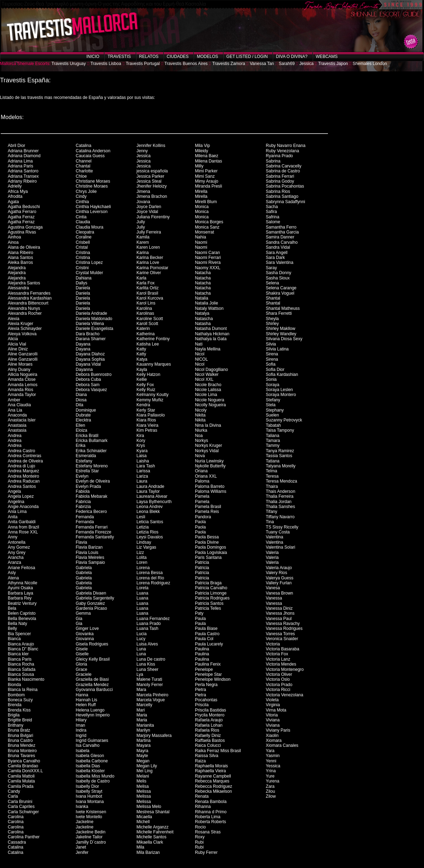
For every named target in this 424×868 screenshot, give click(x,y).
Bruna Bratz (19, 730)
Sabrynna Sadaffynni (285, 202)
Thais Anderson (280, 491)
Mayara (143, 745)
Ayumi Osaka (20, 588)
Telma (271, 471)
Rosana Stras (208, 832)
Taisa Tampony (280, 430)
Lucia (142, 634)
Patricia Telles (208, 608)
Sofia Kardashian (282, 374)
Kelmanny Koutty (152, 395)
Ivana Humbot (89, 796)
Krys (141, 445)
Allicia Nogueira (22, 374)
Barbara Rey (20, 598)
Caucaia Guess (90, 156)
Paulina (202, 649)
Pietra (201, 690)
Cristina (83, 253)
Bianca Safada (22, 669)
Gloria (81, 664)
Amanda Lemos (23, 385)
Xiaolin (272, 736)
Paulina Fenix (208, 664)
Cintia (81, 217)
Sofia (270, 364)
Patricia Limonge (211, 593)
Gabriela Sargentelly (95, 598)
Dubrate (83, 415)
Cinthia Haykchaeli (93, 207)
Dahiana (84, 278)
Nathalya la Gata (211, 339)
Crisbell (83, 242)
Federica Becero (91, 512)
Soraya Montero (281, 395)
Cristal (82, 247)
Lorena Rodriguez (153, 583)
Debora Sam (87, 385)
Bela (12, 608)
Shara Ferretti (279, 313)
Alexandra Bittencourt (28, 303)
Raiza (201, 761)
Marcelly (144, 705)
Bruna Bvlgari (20, 736)
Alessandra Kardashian (30, 298)
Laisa (142, 456)
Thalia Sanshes (280, 507)
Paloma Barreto (210, 486)
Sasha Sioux (278, 278)
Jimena (143, 191)
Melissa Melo (149, 807)
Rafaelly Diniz (208, 736)
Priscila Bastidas (211, 710)
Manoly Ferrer (150, 685)
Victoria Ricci (278, 690)
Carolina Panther (24, 837)
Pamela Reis (207, 512)
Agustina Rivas (22, 232)
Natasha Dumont (211, 329)
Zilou (270, 791)
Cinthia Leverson (92, 212)
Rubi (199, 842)
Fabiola (83, 491)
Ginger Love (87, 628)
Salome (273, 222)
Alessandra (18, 288)
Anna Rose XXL (23, 532)
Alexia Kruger (20, 324)
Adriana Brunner (23, 151)
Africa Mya (18, 191)
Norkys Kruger (209, 445)
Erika (80, 445)
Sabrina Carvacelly (284, 166)
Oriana (201, 471)
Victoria (273, 644)
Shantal (273, 298)
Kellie (142, 379)
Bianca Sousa (21, 674)
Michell (143, 822)
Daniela (83, 288)
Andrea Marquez (23, 471)
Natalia (202, 298)
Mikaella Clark (150, 842)
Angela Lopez (21, 496)
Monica (202, 207)
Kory (141, 441)
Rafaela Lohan (209, 725)
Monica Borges (209, 222)
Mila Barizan (148, 852)
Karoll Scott (147, 324)
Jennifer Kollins (151, 146)
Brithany (16, 725)
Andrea (15, 436)
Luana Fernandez (153, 619)
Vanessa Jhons (280, 613)
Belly (12, 628)
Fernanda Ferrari (92, 527)
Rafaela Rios (207, 730)
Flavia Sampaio (90, 562)
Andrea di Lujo (21, 466)
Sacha (272, 207)
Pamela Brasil (208, 507)
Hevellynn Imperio (93, 715)
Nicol (200, 354)
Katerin (143, 329)
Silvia (271, 344)
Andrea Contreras (25, 456)
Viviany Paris (278, 730)
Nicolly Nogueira (210, 405)
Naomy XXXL (208, 268)
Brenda (15, 705)
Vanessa (274, 598)
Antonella (17, 542)
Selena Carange (281, 288)
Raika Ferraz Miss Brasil (218, 751)
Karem (143, 242)
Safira (271, 212)
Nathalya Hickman (212, 334)
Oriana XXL (206, 476)
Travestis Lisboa (106, 64)
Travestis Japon (333, 64)
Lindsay (144, 542)
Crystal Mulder (89, 273)
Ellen (80, 425)
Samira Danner (280, 237)
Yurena (272, 781)
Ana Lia (15, 410)
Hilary (81, 720)
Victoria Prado (279, 685)
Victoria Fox (277, 654)
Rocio (201, 827)
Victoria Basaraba (282, 649)
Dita (79, 405)
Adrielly (15, 186)
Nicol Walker (207, 374)
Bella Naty (17, 624)
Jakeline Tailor (89, 837)
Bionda (14, 685)
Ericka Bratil (87, 436)
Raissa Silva (207, 756)
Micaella (144, 817)
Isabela (83, 751)
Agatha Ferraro (22, 212)
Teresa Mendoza (281, 481)
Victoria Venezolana (284, 695)
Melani (143, 776)
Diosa (81, 400)
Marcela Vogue (151, 700)
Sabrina (273, 161)
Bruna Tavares (21, 756)
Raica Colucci (208, 745)
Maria (142, 715)
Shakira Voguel (280, 293)
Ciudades (178, 57)
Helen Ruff (86, 705)
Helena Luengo (90, 710)
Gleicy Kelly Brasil (93, 659)
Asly (12, 573)
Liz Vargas (146, 547)
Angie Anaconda (23, 507)
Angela (14, 491)
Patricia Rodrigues (212, 598)
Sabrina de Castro (283, 171)
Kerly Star (146, 410)
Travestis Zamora (229, 64)
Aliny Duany (19, 370)
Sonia (271, 379)
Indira (81, 730)
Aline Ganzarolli (23, 354)
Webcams (327, 57)
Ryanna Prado (279, 156)
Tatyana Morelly (281, 466)
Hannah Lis (86, 700)
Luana (142, 593)
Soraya (272, 385)
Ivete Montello (89, 817)
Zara (270, 786)
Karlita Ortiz (148, 288)
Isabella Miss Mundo (95, 776)
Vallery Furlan (279, 583)
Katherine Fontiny (153, 339)
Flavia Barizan (89, 547)
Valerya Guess (279, 578)
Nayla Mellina (208, 349)
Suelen (272, 415)
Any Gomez (19, 547)
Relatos (149, 57)
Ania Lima (17, 512)
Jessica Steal (149, 181)
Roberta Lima (208, 817)
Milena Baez (207, 156)
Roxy (200, 837)
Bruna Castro (20, 740)
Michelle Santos (151, 837)
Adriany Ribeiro (22, 181)
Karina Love (148, 262)
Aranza (14, 562)
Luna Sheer (147, 669)
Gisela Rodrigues (92, 644)
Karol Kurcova (150, 298)
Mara (141, 690)
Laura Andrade (150, 486)
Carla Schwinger (23, 812)
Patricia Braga (208, 583)
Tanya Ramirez (280, 451)
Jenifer (82, 852)
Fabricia (83, 502)
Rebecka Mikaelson (214, 791)
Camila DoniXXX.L (25, 771)
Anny (13, 537)
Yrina (271, 771)
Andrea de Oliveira (25, 461)
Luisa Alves (147, 644)
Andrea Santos (22, 486)
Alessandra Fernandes (29, 293)
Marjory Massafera (154, 736)
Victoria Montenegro (285, 669)
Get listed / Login (247, 57)
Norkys (202, 441)
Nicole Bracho (208, 385)
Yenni (271, 761)
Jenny (142, 151)
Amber (14, 400)
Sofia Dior (275, 370)
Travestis (119, 57)
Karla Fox (145, 283)
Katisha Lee (148, 344)
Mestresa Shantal (153, 812)
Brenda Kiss (19, 710)
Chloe (81, 176)
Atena (13, 578)
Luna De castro (151, 659)
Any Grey (17, 553)
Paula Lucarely (209, 644)
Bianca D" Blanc (23, 649)
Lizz (140, 553)
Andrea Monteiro (23, 476)
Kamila (143, 237)
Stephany (275, 410)
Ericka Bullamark (92, 441)
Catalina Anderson (93, 151)
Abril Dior (16, 146)
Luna (141, 649)
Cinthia (82, 202)
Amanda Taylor (22, 395)
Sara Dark (275, 258)
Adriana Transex (23, 176)
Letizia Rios (147, 532)
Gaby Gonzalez (90, 603)
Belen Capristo (22, 613)
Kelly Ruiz (146, 390)
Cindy (81, 196)
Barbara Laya (20, 593)
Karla (141, 278)
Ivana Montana (90, 802)
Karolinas (145, 313)
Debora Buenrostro (93, 374)
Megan (143, 761)
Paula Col (204, 639)
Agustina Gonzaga (25, 227)
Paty (199, 613)
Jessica (306, 64)
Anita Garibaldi (22, 522)
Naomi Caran (208, 253)
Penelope (204, 669)
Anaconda (17, 415)
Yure (270, 776)
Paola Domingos (211, 547)
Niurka (201, 430)
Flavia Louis (87, 553)
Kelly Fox (145, 385)
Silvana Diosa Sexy (284, 339)
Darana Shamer (91, 339)
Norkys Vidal (207, 451)
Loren (142, 562)
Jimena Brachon (152, 196)
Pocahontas (206, 700)
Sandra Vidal (278, 247)
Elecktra (83, 420)
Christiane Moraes (93, 181)
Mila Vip (202, 146)
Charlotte (84, 171)
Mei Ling (144, 771)
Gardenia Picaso (91, 608)
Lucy (141, 639)
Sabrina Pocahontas (285, 186)
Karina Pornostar (152, 268)
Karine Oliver (149, 273)
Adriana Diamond (24, 156)
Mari (140, 710)
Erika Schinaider (91, 451)
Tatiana (273, 461)
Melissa (144, 791)
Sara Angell (276, 253)
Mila (140, 847)
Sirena (272, 354)
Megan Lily (147, 766)
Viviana (273, 720)
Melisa (143, 786)
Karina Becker (150, 258)
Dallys (81, 283)
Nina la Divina (208, 425)
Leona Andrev (149, 507)
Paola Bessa (207, 537)
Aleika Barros (20, 262)
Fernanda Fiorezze (93, 532)
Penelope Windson (213, 679)
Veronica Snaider (282, 639)
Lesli (141, 517)
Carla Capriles (21, 807)
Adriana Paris (20, 166)
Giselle (82, 654)
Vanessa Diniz (279, 608)
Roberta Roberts (211, 822)
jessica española (152, 171)
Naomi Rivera (208, 262)
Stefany (273, 400)
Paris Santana (208, 557)
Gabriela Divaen (91, 593)
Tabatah (273, 425)
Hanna (82, 695)
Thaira (272, 486)
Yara (270, 751)
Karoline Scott (150, 319)
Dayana (83, 344)
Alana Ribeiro (20, 253)
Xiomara (274, 740)
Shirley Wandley (281, 334)
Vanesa (273, 588)
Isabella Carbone (92, 761)
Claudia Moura (89, 227)
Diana (81, 395)
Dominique (86, 410)
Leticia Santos (150, 522)
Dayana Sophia (90, 359)
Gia (79, 619)
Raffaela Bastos (210, 740)
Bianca (14, 639)
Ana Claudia (19, 405)
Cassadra (17, 842)
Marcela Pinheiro (152, 695)
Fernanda (85, 517)
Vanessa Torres (280, 634)
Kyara (142, 451)
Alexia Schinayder (25, 329)
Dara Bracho (87, 334)
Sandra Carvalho (282, 242)
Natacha (203, 273)
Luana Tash (147, 628)
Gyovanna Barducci (94, 690)
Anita (13, 517)
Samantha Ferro (281, 227)
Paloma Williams (211, 491)
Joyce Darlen (149, 207)
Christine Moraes (92, 186)
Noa (199, 436)
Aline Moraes (20, 364)
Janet (81, 847)
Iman (80, 725)
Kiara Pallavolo (151, 415)
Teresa (272, 476)
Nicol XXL (204, 379)
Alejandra (17, 268)
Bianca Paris (20, 659)
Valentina (274, 537)
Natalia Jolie (207, 303)
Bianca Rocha (21, 664)
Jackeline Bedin (90, 832)
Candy (14, 791)
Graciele (84, 674)
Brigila (14, 715)
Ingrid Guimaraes (92, 740)
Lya (140, 674)
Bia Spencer (19, 634)
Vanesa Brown (279, 593)
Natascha (204, 319)
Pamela (202, 496)
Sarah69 (287, 64)
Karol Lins (146, 303)
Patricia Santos (209, 603)
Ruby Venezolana (282, 151)
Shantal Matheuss (283, 308)
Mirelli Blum (206, 202)
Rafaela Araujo (209, 720)
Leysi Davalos (150, 537)
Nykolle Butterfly (210, 466)
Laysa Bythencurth (154, 502)
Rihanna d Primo (211, 812)
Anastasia (17, 425)
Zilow (271, 796)
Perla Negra (206, 685)
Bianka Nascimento (26, 679)
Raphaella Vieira (211, 771)
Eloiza (81, 430)
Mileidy (202, 151)
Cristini (82, 268)
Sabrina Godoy (280, 181)
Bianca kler (18, 654)
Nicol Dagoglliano (211, 370)
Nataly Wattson (209, 308)
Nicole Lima (206, 395)
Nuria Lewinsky (209, 461)
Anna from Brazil (23, 527)
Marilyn (143, 730)
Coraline (84, 237)
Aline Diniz (18, 349)
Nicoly (201, 410)
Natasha (203, 324)
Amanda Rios (20, 390)
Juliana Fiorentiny (153, 217)
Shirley (272, 324)
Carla (13, 796)
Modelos (207, 57)
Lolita (142, 557)
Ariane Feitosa (21, 568)
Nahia (201, 237)
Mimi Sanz (205, 176)
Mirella (201, 191)
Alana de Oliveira (24, 247)
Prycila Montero (210, 715)
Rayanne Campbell (213, 776)
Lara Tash (146, 466)
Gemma (83, 613)
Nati (199, 344)
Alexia (14, 319)
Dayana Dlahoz (90, 354)
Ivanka (82, 807)
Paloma (202, 481)
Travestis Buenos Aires (186, 64)
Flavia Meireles (90, 557)
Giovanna (85, 639)
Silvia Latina (277, 349)
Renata (202, 796)
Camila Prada (21, 786)
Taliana (272, 436)
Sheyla (272, 319)
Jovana (143, 202)
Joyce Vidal (147, 212)
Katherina (145, 334)
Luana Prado (149, 624)
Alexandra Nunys (24, 308)
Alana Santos (20, 258)
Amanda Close (22, 379)
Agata (13, 202)
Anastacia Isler (22, 420)
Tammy (273, 445)
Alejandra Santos (24, 283)
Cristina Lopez (89, 262)
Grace (81, 669)
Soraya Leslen (279, 390)
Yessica (273, 766)
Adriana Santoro (23, 171)
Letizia (143, 527)
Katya (142, 359)
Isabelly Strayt (89, 791)
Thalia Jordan (279, 502)
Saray (271, 268)
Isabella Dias (88, 766)
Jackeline (84, 822)
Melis (141, 781)
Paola (201, 522)
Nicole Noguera (210, 400)
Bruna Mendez (22, 745)
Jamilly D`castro (91, 842)
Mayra (142, 751)
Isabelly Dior (87, 786)
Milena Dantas (209, 161)
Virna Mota (276, 710)
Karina (143, 253)
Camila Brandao (23, 766)
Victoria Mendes (281, 664)
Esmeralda (86, 456)
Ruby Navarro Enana (285, 146)
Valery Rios (276, 573)
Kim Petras (147, 430)
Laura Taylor (148, 491)
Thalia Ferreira (279, 496)
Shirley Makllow (280, 329)
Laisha (143, 461)
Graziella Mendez (92, 685)
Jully (141, 222)
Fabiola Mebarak (91, 496)
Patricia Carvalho (211, 588)
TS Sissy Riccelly (282, 527)
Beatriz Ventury (22, 603)
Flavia (81, 542)
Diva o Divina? (292, 57)
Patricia (202, 562)
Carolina (16, 817)
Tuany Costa (278, 532)
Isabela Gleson (90, 756)
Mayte (142, 756)
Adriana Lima (20, 161)
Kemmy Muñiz (150, 400)
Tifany (271, 512)
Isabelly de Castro (93, 781)
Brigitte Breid (20, 720)
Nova (200, 456)
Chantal (83, 166)
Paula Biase (206, 628)
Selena (272, 283)
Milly (199, 166)
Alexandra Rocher (25, 313)
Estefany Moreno (92, 466)
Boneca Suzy (20, 700)
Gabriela (84, 568)
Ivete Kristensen (91, 812)
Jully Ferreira (149, 232)
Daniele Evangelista (94, 329)
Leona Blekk (148, 512)
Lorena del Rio (150, 578)
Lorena (143, 568)
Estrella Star (87, 471)
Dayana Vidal (88, 364)
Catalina (16, 847)
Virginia (273, 705)
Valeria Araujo (279, 568)
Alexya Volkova (22, 334)
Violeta (272, 700)
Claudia (83, 222)
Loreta (142, 588)
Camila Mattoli (21, 776)
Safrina (272, 217)
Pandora (203, 517)
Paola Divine (207, 542)
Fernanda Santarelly (95, 537)
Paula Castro (207, 634)
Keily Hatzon (148, 374)
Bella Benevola (22, 619)
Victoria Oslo (278, 679)
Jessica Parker (150, 176)
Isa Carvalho (87, 745)
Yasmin (273, 756)
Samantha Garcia (282, 232)
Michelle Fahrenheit (155, 832)
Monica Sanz (207, 227)
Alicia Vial (17, 344)
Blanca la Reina (23, 690)
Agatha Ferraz (21, 217)
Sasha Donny (278, 273)
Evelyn (82, 476)
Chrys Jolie (86, 191)
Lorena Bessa (149, 573)
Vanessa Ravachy (283, 624)
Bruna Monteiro (22, 751)
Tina (270, 522)
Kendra (143, 405)
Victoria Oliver (279, 674)
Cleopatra (85, 232)
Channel (84, 161)
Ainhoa (14, 237)
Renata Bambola (211, 802)
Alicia (13, 339)
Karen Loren (148, 247)
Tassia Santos (279, 456)
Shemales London (370, 64)
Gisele (82, 649)
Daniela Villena (90, 324)
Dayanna (84, 370)
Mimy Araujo (207, 181)
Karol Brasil (147, 293)
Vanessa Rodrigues (284, 628)
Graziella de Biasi (92, 679)
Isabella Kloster (90, 771)
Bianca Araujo (21, 644)
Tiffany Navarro (280, 517)
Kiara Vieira (147, 425)
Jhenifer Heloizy (151, 186)
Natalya (202, 313)
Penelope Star (208, 674)
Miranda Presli (209, 186)
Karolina (144, 308)
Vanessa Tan (262, 64)
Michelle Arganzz (152, 827)
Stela (270, 405)
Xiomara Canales (282, 745)
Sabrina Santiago (282, 196)
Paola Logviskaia (211, 553)
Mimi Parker (206, 171)
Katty (141, 349)
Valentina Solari (280, 547)
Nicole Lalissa (208, 390)
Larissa (143, 471)
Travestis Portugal (143, 64)
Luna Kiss (146, 664)
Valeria (272, 553)
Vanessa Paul (279, 619)
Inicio (93, 57)
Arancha (16, 557)
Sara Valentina (279, 262)
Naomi (201, 242)
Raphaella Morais (211, 766)
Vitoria (272, 715)
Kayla (142, 370)
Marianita (145, 725)
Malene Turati (149, 679)
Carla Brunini (20, 802)
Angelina (16, 502)
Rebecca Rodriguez (214, 786)
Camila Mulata (21, 781)
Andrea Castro (21, 451)
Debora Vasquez (91, 390)
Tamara (273, 441)
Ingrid (81, 736)
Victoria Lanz (278, 659)
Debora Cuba (88, 379)
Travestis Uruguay (69, 64)
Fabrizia (83, 507)
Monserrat (205, 232)
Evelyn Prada (88, 486)
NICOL (202, 359)
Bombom (16, 695)
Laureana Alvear (152, 496)
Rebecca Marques (212, 781)
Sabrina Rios (278, 191)
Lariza (142, 476)
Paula (201, 619)
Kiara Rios (146, 420)
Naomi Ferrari (208, 258)
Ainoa (13, 242)
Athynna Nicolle (22, 583)
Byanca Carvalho (24, 761)
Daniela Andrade (91, 313)
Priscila (202, 705)
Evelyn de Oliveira (93, 481)
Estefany (84, 461)
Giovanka (85, 634)
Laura (142, 481)
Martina (143, 740)
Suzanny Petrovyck (284, 420)
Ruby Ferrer (206, 852)
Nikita (200, 415)
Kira (140, 436)
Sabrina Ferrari (280, 176)
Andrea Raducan (24, 481)
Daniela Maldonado (94, 319)
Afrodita (15, 196)
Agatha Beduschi (24, 207)
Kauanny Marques (154, 364)
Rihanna (203, 807)
